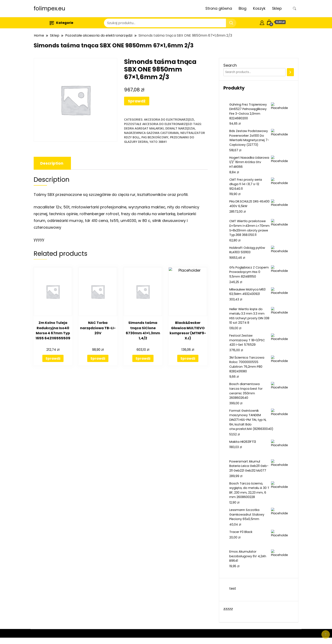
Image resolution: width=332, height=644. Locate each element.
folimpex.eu (49, 8)
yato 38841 (158, 142)
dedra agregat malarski (144, 128)
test (233, 588)
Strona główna (219, 8)
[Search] (290, 72)
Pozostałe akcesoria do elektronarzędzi (158, 124)
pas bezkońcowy (155, 137)
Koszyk (259, 8)
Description (52, 163)
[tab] (52, 163)
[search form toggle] (295, 9)
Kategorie (61, 23)
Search (230, 65)
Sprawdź (137, 101)
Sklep (277, 8)
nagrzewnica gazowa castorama (151, 133)
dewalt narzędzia (180, 128)
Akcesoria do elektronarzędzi (169, 119)
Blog (243, 8)
